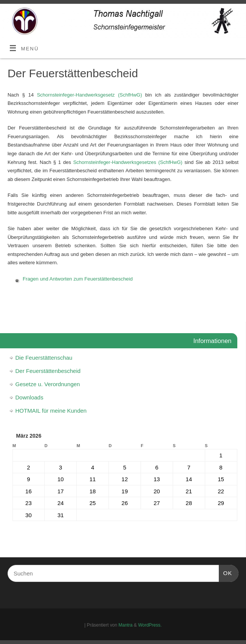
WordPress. (150, 625)
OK (226, 572)
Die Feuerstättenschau (44, 358)
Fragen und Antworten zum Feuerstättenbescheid (78, 279)
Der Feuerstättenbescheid (48, 371)
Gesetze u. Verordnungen (48, 384)
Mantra (126, 625)
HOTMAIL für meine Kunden (51, 411)
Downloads (29, 397)
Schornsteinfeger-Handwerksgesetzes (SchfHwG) (128, 162)
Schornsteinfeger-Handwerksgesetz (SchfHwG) (90, 95)
